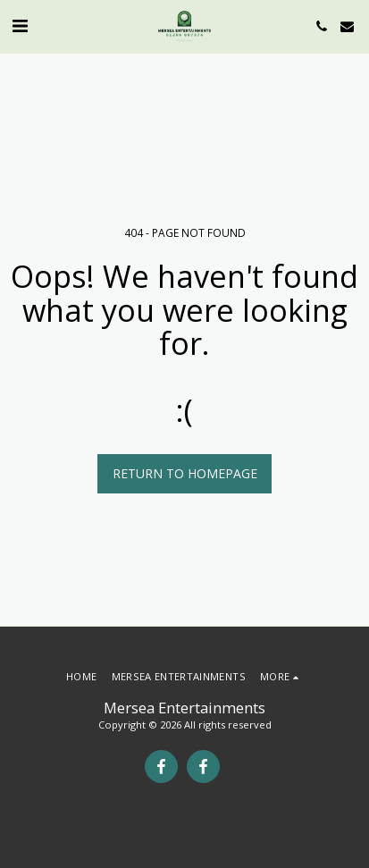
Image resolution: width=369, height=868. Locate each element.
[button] (20, 25)
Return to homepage (185, 473)
